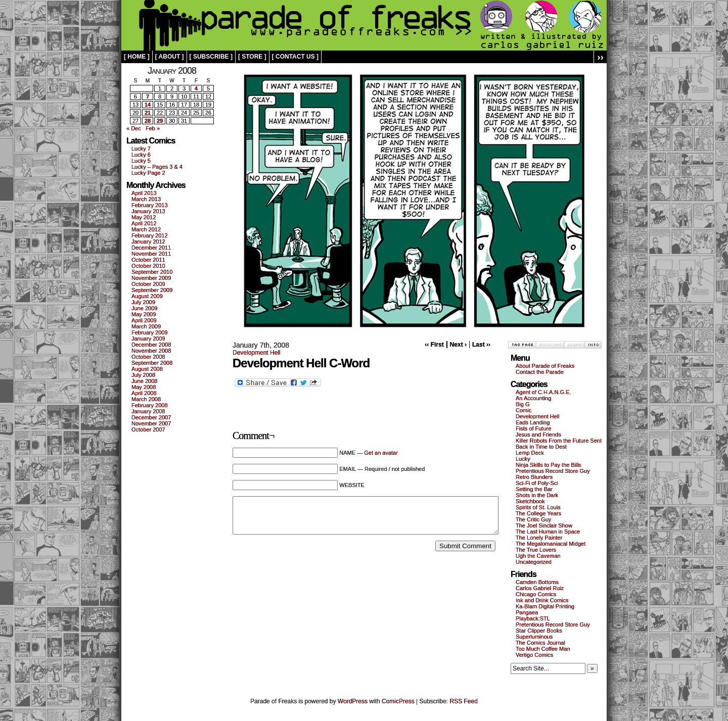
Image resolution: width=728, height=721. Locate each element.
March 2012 (146, 229)
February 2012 (150, 235)
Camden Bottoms (537, 582)
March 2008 (146, 399)
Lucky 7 (141, 149)
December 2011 (151, 248)
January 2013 (148, 211)
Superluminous (534, 637)
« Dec (134, 128)
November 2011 (151, 254)
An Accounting (533, 398)
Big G (523, 404)
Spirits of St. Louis (538, 507)
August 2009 (147, 296)
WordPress (353, 701)
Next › (458, 345)
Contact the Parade (540, 372)
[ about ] (170, 57)
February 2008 (150, 405)
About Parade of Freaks (545, 366)
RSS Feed (464, 701)
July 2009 (143, 302)
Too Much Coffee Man (543, 649)
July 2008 (143, 375)
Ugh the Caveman (538, 556)
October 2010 (148, 266)
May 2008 (144, 387)
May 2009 (144, 314)
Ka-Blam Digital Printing (545, 606)
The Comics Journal (540, 643)
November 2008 (151, 351)
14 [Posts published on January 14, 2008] (148, 105)
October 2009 (148, 284)
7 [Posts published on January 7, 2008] (148, 97)
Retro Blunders (534, 477)
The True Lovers (536, 550)
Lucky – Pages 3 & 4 (157, 167)
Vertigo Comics (534, 655)
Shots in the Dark (537, 495)
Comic (524, 410)
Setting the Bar (534, 489)
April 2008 (144, 393)
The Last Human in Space (548, 532)
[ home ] (137, 57)
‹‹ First (434, 345)
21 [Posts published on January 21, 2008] (148, 113)
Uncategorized (534, 562)
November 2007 (151, 423)
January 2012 (148, 242)
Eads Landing (533, 422)
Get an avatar (381, 453)
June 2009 (144, 308)
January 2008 (148, 411)
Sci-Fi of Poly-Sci (537, 483)
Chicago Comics (536, 594)
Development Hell (257, 353)
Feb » (153, 128)
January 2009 (148, 339)
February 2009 (150, 332)
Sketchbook (530, 501)
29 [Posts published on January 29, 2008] (160, 121)
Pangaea (527, 612)
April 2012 (144, 223)
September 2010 (152, 272)
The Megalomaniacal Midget (551, 544)
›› (600, 57)
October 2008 (148, 357)
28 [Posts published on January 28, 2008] (148, 121)
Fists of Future (533, 428)
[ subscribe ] (211, 57)
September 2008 (152, 363)
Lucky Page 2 (148, 173)
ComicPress (398, 701)
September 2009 (152, 290)
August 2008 (147, 369)
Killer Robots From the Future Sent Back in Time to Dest (559, 444)
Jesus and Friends (538, 435)
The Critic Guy (533, 519)
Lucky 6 (141, 155)
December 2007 (151, 417)
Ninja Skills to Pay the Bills (549, 465)
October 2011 (148, 260)
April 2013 (144, 193)
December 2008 (151, 345)
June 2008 (144, 381)
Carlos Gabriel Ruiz (540, 588)
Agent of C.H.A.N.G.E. (543, 392)
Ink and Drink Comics (542, 600)
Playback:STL (533, 618)
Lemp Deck (530, 453)
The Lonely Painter (539, 538)
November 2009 (151, 278)
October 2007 (148, 429)
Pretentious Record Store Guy (553, 471)
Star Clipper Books (539, 631)
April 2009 (144, 320)
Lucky (523, 459)
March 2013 (146, 199)
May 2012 (144, 217)
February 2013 (150, 205)
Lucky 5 (141, 161)
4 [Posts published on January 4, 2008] (196, 88)
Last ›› (481, 345)
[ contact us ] (295, 57)
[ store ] (252, 57)
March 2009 (146, 326)
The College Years (538, 513)
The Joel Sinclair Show (544, 525)
